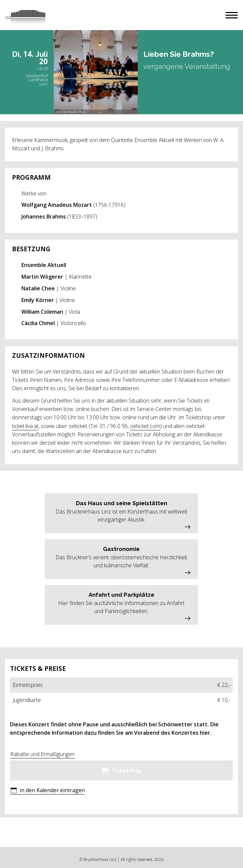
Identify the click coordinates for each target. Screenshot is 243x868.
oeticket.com (145, 426)
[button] (232, 15)
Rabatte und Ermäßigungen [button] (42, 754)
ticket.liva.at (25, 426)
